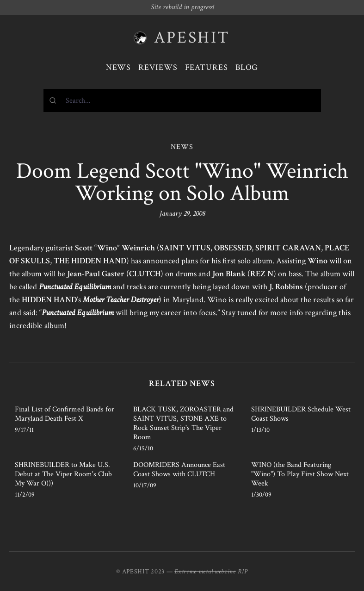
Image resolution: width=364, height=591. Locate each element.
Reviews (158, 67)
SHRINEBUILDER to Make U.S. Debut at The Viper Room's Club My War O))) (63, 474)
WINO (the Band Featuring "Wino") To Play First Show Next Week (300, 474)
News (119, 67)
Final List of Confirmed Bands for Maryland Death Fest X (65, 414)
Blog (247, 67)
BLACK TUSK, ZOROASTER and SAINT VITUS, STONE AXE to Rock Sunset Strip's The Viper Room (183, 423)
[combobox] (182, 100)
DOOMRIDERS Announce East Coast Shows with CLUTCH (179, 470)
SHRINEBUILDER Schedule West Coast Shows (301, 414)
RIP (243, 572)
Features (207, 67)
